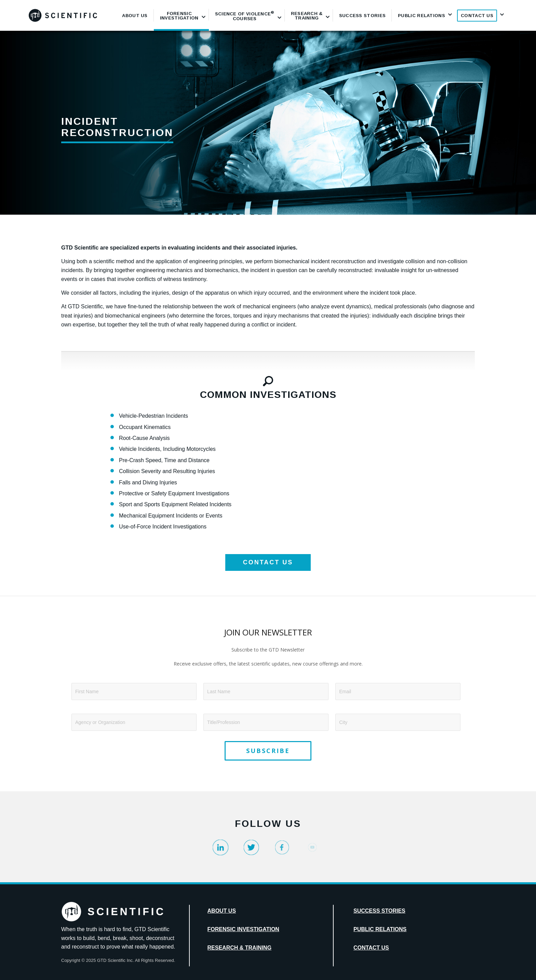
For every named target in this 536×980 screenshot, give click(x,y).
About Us (222, 911)
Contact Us (371, 948)
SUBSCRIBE (268, 751)
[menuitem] (135, 15)
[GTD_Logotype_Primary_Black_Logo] (63, 15)
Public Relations (380, 929)
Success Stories (379, 911)
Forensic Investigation (243, 929)
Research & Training (240, 948)
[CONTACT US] (268, 562)
